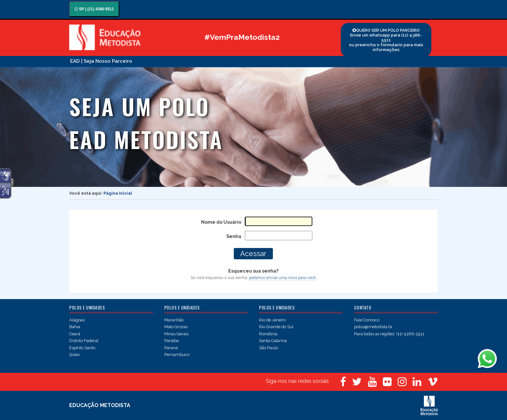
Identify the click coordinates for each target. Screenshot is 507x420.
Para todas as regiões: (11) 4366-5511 (389, 334)
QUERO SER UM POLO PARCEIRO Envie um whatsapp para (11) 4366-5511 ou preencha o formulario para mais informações (386, 40)
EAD (75, 61)
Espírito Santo (82, 348)
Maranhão (174, 320)
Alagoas (77, 320)
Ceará (75, 334)
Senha (234, 236)
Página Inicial (118, 193)
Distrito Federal (84, 341)
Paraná (171, 348)
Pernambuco (177, 355)
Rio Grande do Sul (276, 327)
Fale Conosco (367, 320)
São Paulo (269, 348)
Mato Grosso (176, 327)
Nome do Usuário (221, 222)
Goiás (74, 355)
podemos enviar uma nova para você (282, 278)
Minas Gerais (176, 334)
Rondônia (268, 334)
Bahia (75, 327)
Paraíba (172, 341)
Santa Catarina (273, 341)
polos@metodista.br (373, 327)
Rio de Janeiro (272, 320)
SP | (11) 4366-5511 (94, 9)
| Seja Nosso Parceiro (107, 61)
